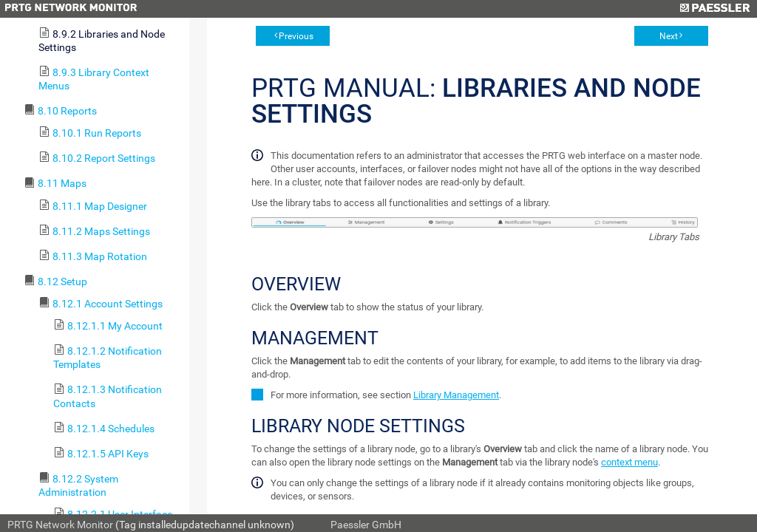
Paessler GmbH (366, 525)
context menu (629, 462)
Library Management (456, 395)
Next (669, 36)
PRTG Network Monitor (60, 525)
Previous (296, 36)
